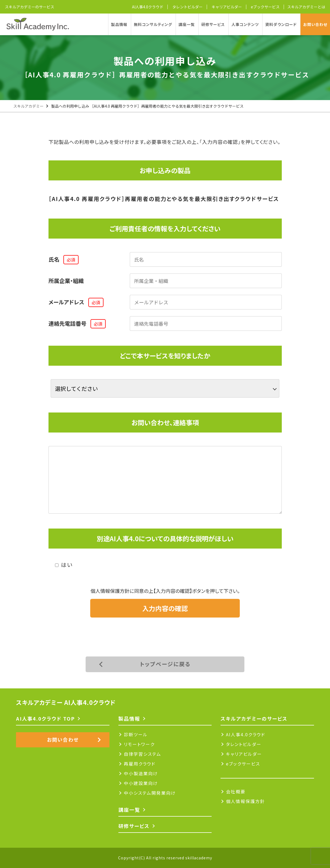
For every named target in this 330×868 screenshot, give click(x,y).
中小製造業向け (141, 773)
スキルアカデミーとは (306, 7)
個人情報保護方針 (245, 801)
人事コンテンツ (245, 24)
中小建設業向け (141, 783)
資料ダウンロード (281, 24)
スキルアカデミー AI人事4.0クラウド (66, 702)
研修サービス (213, 24)
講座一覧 (187, 24)
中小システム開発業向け (150, 793)
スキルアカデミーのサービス (30, 7)
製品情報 (119, 24)
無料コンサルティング (153, 24)
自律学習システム (143, 754)
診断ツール (136, 734)
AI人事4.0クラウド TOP (45, 718)
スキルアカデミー (28, 106)
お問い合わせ (315, 24)
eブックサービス (265, 7)
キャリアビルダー (227, 7)
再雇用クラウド (140, 764)
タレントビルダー (187, 7)
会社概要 (236, 791)
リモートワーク (139, 744)
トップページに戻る (165, 664)
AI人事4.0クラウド (148, 7)
